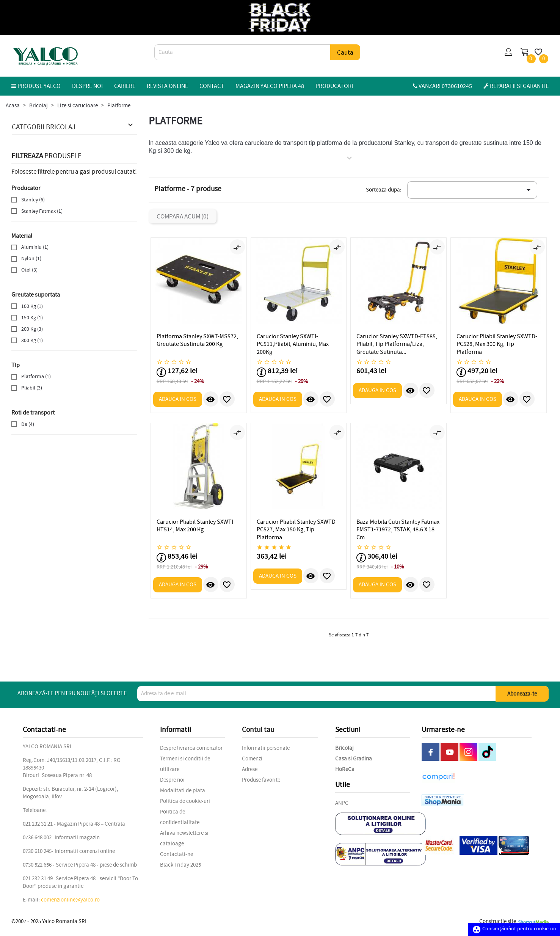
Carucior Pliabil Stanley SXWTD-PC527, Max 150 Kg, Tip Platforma (297, 530)
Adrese (250, 769)
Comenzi (252, 759)
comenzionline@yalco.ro (70, 900)
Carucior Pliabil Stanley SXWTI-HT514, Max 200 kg (196, 526)
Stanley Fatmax (42, 211)
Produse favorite (261, 780)
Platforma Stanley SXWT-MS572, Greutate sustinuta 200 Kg (197, 340)
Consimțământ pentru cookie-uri (514, 929)
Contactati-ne (176, 854)
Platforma (36, 376)
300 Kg (32, 340)
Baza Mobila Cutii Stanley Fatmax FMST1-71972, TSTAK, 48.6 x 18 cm (398, 530)
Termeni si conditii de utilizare (185, 764)
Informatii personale (266, 748)
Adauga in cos (178, 399)
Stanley (33, 200)
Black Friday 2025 (180, 865)
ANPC (342, 803)
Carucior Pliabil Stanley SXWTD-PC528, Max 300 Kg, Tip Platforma (497, 344)
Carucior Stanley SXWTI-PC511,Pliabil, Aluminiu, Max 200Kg (293, 344)
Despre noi (172, 780)
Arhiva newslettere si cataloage (184, 838)
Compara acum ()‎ (183, 216)
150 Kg (32, 318)
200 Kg (32, 329)
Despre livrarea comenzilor (191, 748)
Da (28, 424)
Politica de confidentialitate (180, 817)
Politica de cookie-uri (185, 801)
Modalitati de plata (183, 791)
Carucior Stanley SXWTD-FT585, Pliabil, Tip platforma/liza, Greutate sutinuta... (397, 344)
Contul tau (258, 729)
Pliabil (32, 388)
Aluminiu (35, 247)
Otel (29, 270)
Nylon (31, 258)
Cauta (345, 52)
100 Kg (32, 306)
